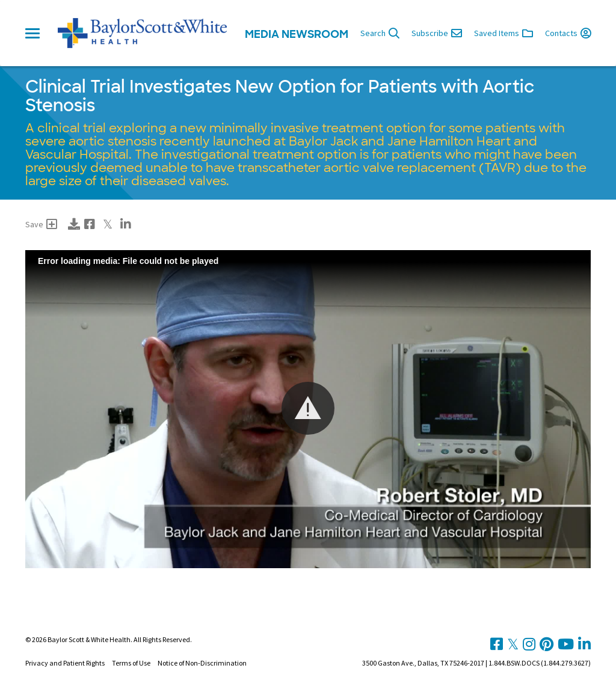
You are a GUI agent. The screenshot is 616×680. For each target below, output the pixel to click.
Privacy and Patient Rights (65, 663)
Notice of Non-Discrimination (202, 663)
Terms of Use (131, 663)
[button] (308, 408)
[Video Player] (308, 409)
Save (41, 224)
